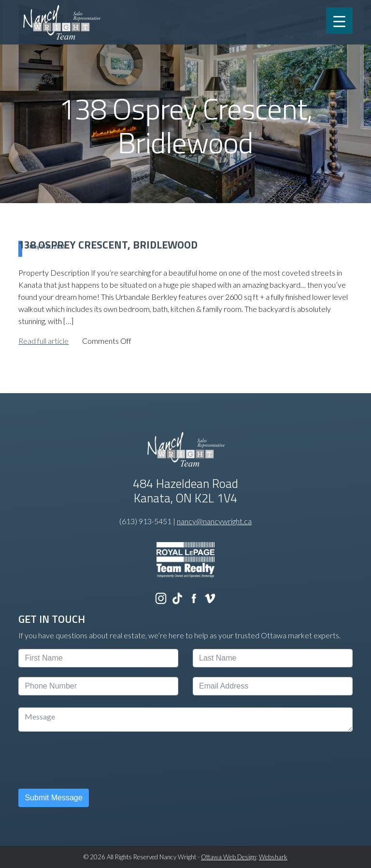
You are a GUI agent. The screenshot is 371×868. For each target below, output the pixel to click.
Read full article (43, 341)
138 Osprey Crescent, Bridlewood (108, 245)
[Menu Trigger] (339, 21)
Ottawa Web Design (228, 857)
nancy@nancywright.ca (214, 521)
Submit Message (53, 798)
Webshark (273, 857)
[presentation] (92, 760)
